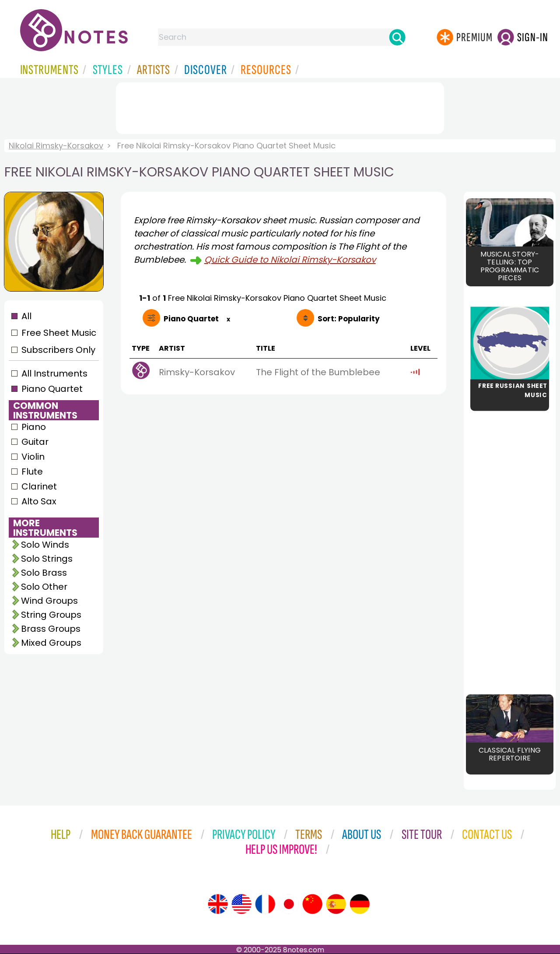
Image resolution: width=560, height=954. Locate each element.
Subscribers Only (58, 350)
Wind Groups (49, 601)
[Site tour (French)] (265, 904)
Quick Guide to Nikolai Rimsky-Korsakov (290, 260)
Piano (34, 427)
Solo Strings (47, 559)
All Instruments (54, 373)
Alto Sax (39, 501)
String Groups (51, 615)
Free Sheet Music (59, 333)
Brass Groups (51, 629)
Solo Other (44, 587)
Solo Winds (45, 545)
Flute (32, 472)
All (26, 316)
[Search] (397, 37)
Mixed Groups (51, 643)
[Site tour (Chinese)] (312, 904)
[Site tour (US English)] (241, 904)
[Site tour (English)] (218, 904)
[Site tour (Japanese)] (289, 904)
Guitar (35, 442)
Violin (33, 457)
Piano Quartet (52, 389)
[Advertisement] (280, 106)
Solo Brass (44, 573)
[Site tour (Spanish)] (336, 904)
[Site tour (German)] (360, 904)
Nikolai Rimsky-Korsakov (56, 146)
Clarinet (39, 486)
